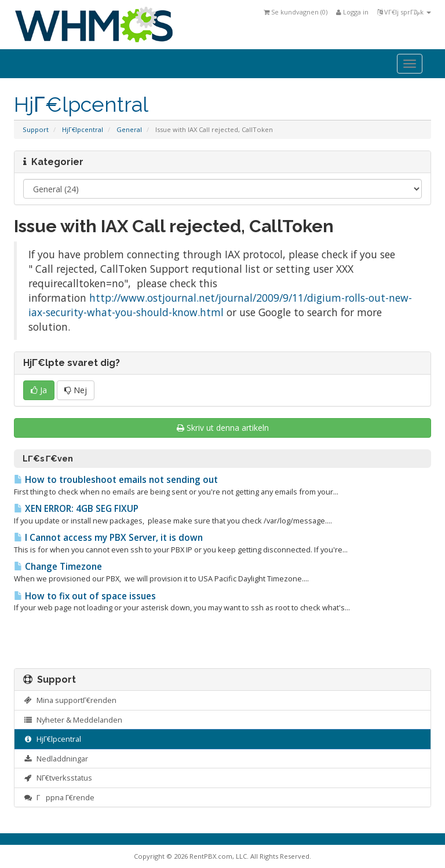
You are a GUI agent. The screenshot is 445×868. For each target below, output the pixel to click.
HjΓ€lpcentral (83, 129)
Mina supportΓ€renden (70, 700)
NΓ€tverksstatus (58, 778)
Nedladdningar (56, 759)
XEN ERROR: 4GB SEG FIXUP (76, 509)
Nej (76, 390)
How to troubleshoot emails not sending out (116, 480)
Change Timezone (58, 567)
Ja (39, 390)
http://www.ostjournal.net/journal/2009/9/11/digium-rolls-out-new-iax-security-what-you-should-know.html (220, 305)
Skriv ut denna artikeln (223, 428)
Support (36, 129)
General (129, 129)
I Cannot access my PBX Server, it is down (108, 538)
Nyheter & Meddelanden (73, 720)
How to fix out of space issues (85, 596)
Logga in (352, 12)
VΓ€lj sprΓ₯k (404, 12)
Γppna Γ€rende (59, 797)
